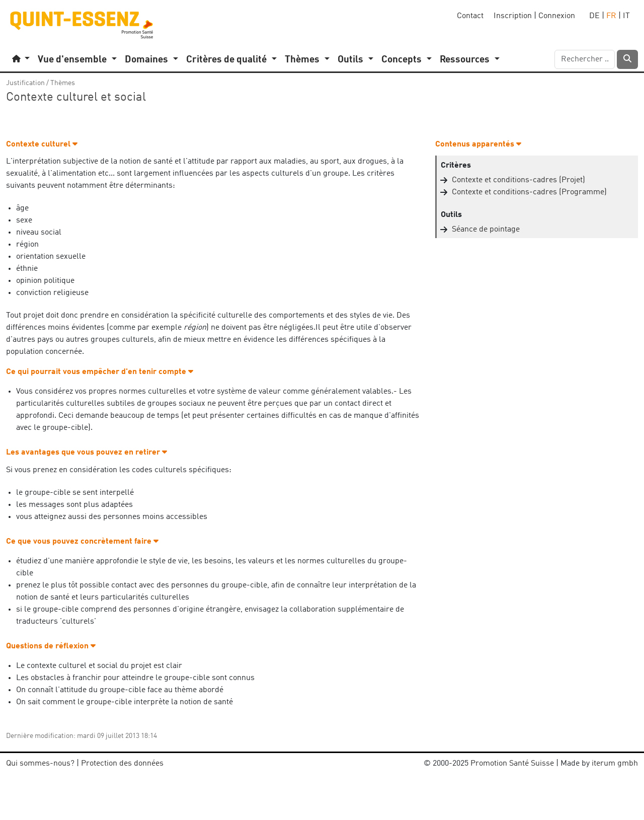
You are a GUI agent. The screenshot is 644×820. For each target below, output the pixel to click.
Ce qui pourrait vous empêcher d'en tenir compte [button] (100, 372)
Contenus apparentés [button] (478, 144)
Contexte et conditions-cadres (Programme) (529, 192)
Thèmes (63, 83)
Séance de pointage (486, 230)
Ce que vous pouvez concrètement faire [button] (82, 542)
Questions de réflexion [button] (51, 646)
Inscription (513, 16)
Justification (25, 83)
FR (611, 16)
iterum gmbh (615, 764)
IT (626, 16)
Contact (470, 16)
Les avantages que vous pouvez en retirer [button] (87, 453)
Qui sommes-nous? (40, 764)
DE (594, 16)
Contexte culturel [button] (42, 144)
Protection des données (122, 764)
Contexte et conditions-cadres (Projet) (518, 180)
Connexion (557, 16)
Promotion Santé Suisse (512, 764)
